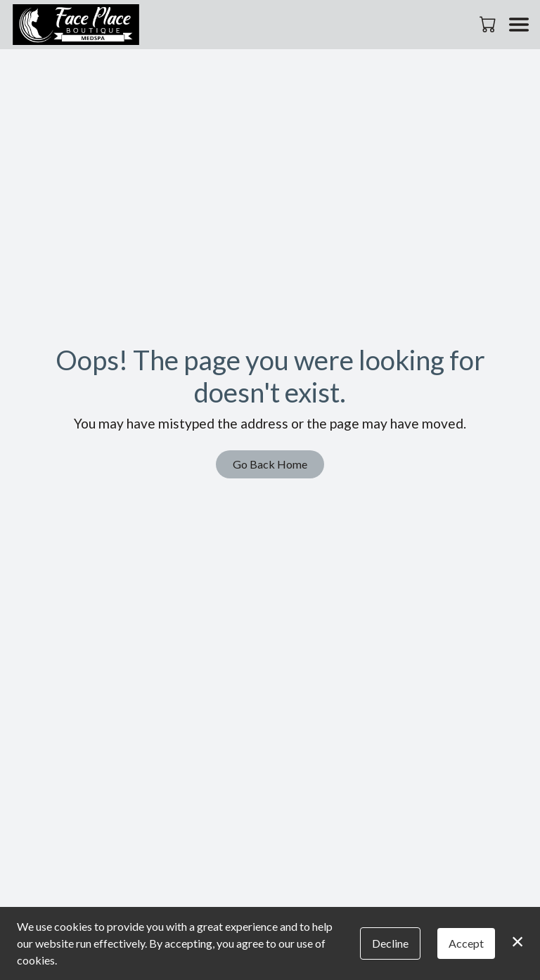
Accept (466, 943)
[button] (489, 24)
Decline (390, 943)
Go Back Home (270, 464)
